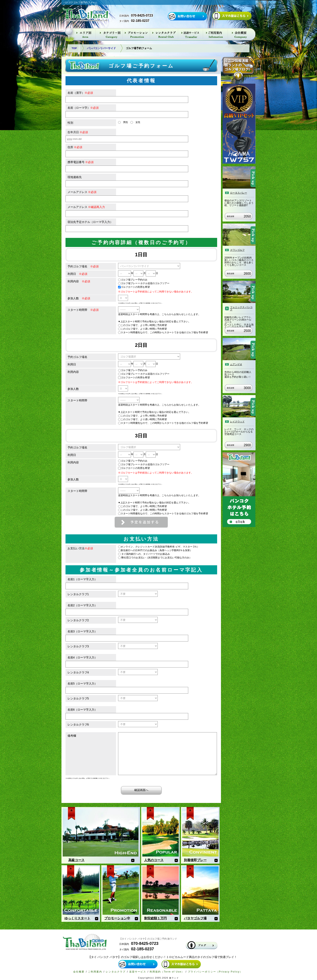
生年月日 (78, 132)
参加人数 (79, 298)
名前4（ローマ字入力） (82, 657)
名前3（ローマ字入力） (82, 631)
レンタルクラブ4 (78, 672)
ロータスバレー (239, 193)
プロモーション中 (117, 918)
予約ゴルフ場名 (83, 266)
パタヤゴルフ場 (195, 918)
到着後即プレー (195, 860)
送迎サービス (138, 972)
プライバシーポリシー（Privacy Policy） (215, 972)
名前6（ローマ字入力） (82, 710)
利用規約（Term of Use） (167, 972)
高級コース (76, 860)
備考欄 (72, 736)
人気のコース (154, 860)
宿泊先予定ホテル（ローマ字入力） (90, 222)
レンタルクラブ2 (78, 620)
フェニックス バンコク (241, 308)
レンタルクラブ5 (78, 698)
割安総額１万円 (155, 918)
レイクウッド (237, 422)
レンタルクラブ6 (78, 725)
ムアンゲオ (236, 364)
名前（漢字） (80, 93)
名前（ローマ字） (83, 108)
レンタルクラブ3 (78, 646)
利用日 (77, 274)
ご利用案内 (95, 972)
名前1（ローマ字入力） (82, 579)
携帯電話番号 (81, 162)
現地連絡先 (75, 177)
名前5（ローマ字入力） (82, 684)
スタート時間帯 (83, 310)
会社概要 (79, 972)
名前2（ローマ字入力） (82, 605)
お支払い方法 (80, 548)
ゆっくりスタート (77, 918)
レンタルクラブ (116, 972)
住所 (75, 147)
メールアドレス (82, 192)
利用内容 (79, 281)
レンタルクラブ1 (78, 594)
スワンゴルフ (237, 250)
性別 (70, 123)
